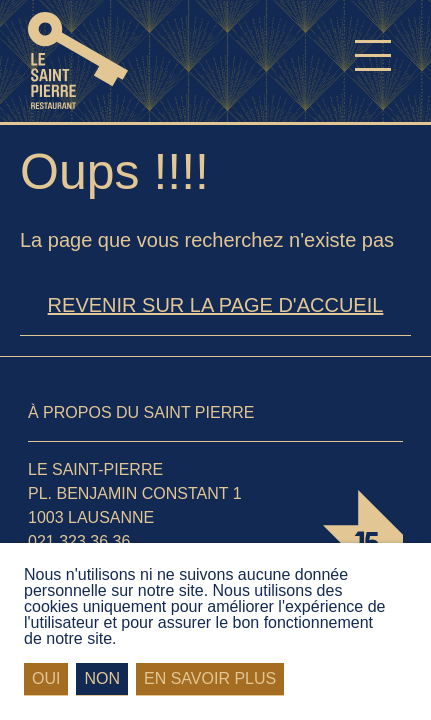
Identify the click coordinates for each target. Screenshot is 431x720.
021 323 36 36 (79, 541)
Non (102, 678)
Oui (46, 678)
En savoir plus (210, 678)
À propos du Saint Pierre (141, 412)
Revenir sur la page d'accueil (216, 305)
